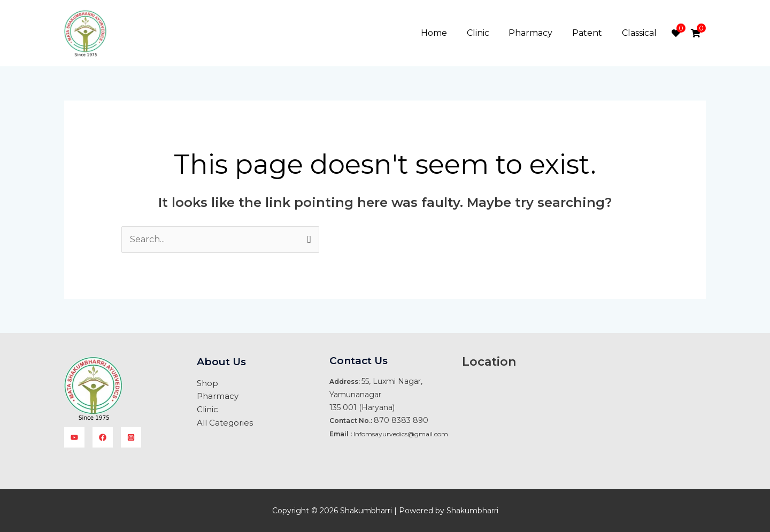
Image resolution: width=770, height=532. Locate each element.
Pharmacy (537, 33)
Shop (207, 383)
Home (445, 33)
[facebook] (103, 437)
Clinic (487, 33)
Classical (640, 33)
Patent (591, 33)
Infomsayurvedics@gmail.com (401, 434)
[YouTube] (74, 437)
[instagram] (131, 437)
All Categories (225, 422)
